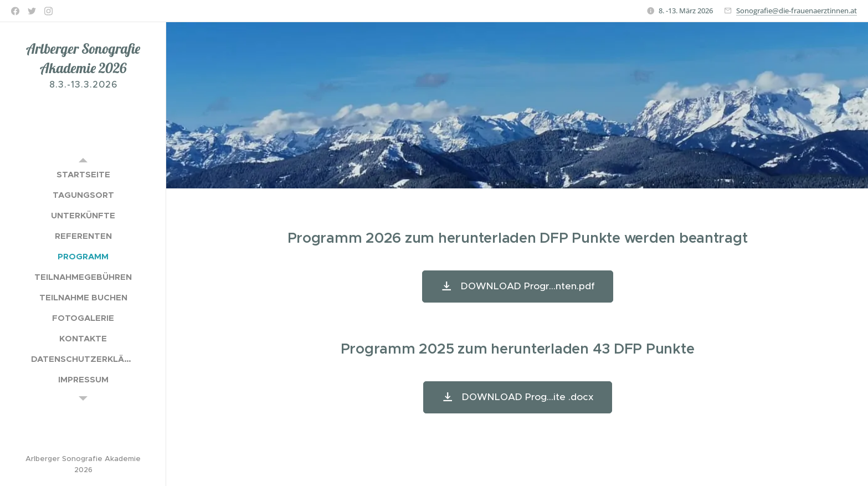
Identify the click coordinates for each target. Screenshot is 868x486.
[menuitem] (83, 174)
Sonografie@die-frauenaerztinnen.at (797, 11)
